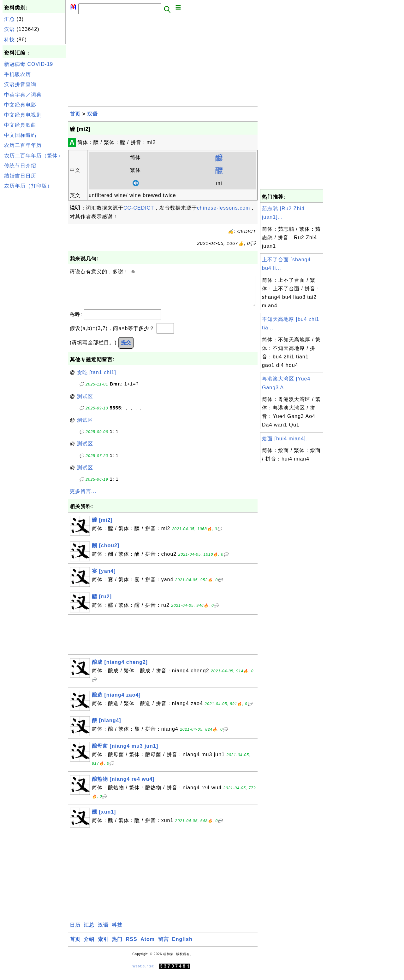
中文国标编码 (20, 135)
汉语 (9, 29)
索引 (103, 945)
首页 (75, 114)
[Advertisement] (34, 286)
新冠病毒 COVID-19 (29, 64)
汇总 (9, 19)
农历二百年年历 (23, 145)
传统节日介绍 (20, 166)
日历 (75, 931)
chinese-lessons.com (223, 208)
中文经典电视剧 (23, 115)
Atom (148, 945)
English (182, 945)
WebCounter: (144, 973)
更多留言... (83, 498)
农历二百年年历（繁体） (34, 156)
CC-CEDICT (139, 208)
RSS (132, 945)
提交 (126, 349)
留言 (163, 945)
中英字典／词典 (23, 95)
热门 (117, 945)
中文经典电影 (20, 105)
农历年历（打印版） (28, 186)
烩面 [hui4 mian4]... (286, 439)
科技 (9, 40)
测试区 (85, 403)
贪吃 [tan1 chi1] (97, 379)
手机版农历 (18, 74)
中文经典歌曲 (20, 125)
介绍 (89, 945)
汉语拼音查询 (20, 84)
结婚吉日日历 (20, 176)
